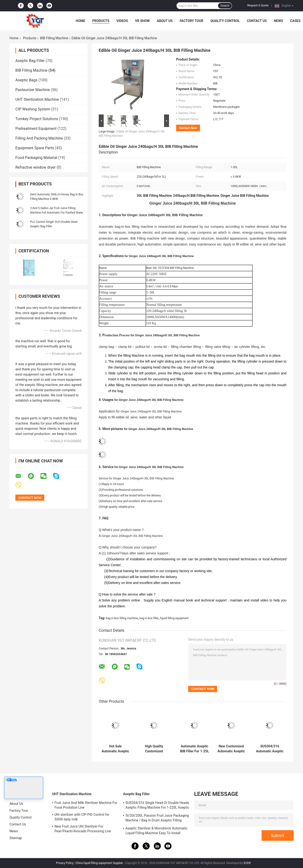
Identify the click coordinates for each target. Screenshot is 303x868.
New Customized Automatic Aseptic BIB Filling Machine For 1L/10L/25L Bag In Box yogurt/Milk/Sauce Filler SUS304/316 (231, 749)
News (278, 21)
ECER (247, 863)
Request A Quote (258, 5)
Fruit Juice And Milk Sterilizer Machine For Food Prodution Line (86, 805)
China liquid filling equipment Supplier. (100, 863)
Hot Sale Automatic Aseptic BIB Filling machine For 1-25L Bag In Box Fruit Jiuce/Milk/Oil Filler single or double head (115, 749)
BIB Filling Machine (54, 38)
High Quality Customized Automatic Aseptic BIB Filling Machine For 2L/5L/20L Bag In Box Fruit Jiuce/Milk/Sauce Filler (154, 749)
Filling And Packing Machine (39, 138)
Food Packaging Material (36, 158)
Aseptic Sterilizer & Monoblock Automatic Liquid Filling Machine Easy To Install (156, 831)
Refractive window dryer (36, 167)
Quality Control (225, 21)
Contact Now (188, 128)
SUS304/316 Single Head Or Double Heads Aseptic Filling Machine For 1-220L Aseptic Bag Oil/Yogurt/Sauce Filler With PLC (157, 806)
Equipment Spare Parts (35, 148)
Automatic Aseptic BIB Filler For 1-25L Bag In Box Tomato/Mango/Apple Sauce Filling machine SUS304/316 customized (195, 749)
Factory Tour (192, 21)
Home (80, 21)
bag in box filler (149, 618)
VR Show (142, 21)
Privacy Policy (65, 863)
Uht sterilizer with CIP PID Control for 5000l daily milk (82, 817)
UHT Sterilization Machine (37, 99)
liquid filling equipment (174, 618)
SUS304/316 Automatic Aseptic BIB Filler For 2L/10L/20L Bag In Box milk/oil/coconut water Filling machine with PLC (270, 749)
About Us (165, 21)
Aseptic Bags (27, 80)
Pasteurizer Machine (33, 90)
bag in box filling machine (122, 618)
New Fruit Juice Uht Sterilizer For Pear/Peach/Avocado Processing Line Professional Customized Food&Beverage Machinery (85, 829)
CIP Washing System (33, 109)
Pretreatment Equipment (36, 129)
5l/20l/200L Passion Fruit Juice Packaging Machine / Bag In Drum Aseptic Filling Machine (157, 819)
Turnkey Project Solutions (37, 119)
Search (225, 6)
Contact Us (257, 21)
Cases (295, 21)
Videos (122, 21)
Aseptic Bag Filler (30, 61)
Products (101, 21)
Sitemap (16, 838)
